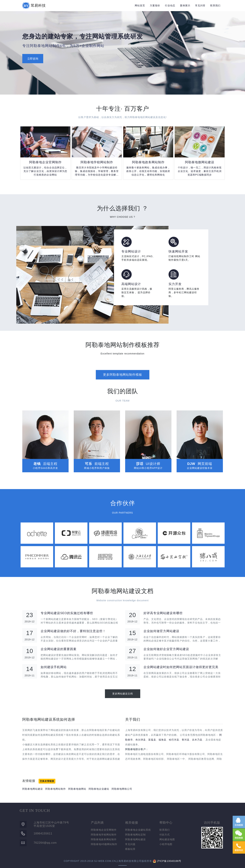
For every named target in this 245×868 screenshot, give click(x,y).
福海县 (162, 740)
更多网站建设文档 (123, 694)
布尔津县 (141, 740)
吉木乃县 (197, 740)
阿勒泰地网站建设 (33, 789)
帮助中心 (166, 823)
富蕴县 (152, 740)
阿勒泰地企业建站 (99, 789)
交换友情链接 (47, 781)
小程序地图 (166, 844)
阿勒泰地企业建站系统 (138, 830)
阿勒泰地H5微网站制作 (104, 844)
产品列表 (97, 823)
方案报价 (155, 5)
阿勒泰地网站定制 (135, 835)
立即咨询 (33, 59)
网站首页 (140, 5)
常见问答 (200, 5)
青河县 (186, 740)
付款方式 (165, 835)
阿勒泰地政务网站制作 (104, 839)
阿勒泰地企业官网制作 (104, 830)
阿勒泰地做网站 (77, 789)
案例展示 (185, 5)
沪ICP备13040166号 (169, 861)
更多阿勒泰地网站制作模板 (123, 375)
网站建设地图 (167, 839)
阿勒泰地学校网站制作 (104, 835)
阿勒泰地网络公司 (122, 789)
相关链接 (132, 823)
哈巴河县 (174, 740)
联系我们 (215, 5)
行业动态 (170, 5)
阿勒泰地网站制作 (56, 789)
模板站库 (130, 849)
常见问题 (130, 844)
